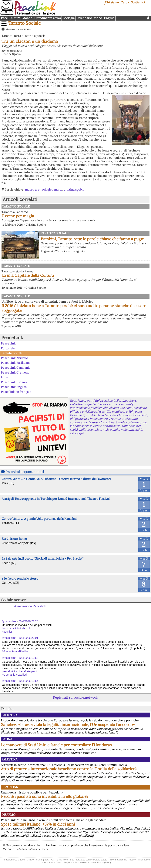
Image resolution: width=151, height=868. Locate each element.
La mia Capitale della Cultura (28, 275)
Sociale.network (14, 600)
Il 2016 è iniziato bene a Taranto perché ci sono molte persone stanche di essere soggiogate (74, 308)
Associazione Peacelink (30, 606)
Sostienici (138, 2)
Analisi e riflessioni (19, 29)
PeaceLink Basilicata (15, 363)
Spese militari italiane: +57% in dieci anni (38, 824)
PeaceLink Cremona (15, 372)
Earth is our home (14, 539)
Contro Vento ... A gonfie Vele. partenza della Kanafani (39, 519)
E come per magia (18, 216)
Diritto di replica (64, 862)
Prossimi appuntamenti (25, 472)
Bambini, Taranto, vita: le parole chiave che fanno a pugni (93, 239)
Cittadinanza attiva (48, 18)
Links (5, 377)
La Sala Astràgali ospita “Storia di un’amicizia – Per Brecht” (43, 558)
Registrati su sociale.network (75, 697)
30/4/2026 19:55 (28, 681)
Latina (7, 739)
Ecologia (69, 18)
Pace (4, 18)
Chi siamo (112, 2)
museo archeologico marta (44, 189)
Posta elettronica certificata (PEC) (93, 862)
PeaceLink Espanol (14, 382)
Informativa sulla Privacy (123, 860)
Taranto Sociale (25, 23)
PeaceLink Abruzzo (14, 358)
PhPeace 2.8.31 (99, 860)
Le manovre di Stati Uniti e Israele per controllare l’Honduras (56, 745)
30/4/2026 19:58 (28, 658)
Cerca (125, 2)
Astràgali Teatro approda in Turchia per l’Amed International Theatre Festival (56, 499)
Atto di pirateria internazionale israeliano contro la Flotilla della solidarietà (69, 769)
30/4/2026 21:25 (28, 621)
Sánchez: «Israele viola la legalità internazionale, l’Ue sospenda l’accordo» (68, 725)
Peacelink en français (16, 392)
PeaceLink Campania (16, 367)
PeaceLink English (14, 387)
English (109, 18)
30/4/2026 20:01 (28, 638)
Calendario (84, 18)
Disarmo (8, 815)
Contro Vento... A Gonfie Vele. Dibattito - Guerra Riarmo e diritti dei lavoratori (56, 479)
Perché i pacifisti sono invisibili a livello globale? (45, 796)
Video (98, 18)
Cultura (15, 18)
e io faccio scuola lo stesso (20, 578)
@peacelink (9, 621)
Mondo (27, 18)
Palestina (9, 715)
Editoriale (8, 348)
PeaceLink (12, 338)
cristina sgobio (74, 189)
